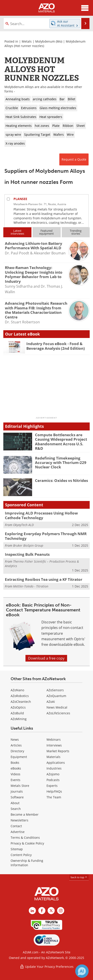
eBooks (16, 768)
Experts (52, 786)
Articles (16, 745)
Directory (17, 751)
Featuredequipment (46, 232)
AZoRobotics (20, 696)
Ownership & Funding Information (27, 863)
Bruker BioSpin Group (28, 545)
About (15, 803)
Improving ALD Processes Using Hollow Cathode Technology (41, 515)
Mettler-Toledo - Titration (31, 586)
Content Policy (21, 855)
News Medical (57, 707)
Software (17, 797)
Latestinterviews (17, 232)
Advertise (18, 832)
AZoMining (19, 719)
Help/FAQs (54, 791)
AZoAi (51, 702)
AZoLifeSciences (58, 713)
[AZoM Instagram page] (61, 911)
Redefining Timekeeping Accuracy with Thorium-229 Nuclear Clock (61, 463)
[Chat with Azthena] (82, 971)
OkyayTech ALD (23, 525)
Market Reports (58, 751)
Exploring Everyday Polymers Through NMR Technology (46, 536)
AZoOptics (18, 707)
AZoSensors (55, 690)
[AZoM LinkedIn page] (32, 911)
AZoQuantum (56, 696)
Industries (54, 768)
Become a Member (25, 814)
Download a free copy (46, 658)
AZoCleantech (21, 702)
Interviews (54, 745)
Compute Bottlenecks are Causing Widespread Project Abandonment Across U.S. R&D (61, 442)
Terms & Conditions (25, 838)
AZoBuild (17, 713)
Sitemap (17, 849)
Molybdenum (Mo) (49, 41)
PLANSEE (20, 199)
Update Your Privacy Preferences (47, 967)
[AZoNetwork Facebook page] (42, 911)
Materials (53, 757)
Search (16, 809)
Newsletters (19, 820)
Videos (15, 774)
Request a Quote (74, 159)
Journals (17, 791)
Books (15, 763)
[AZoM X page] (51, 911)
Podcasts (53, 780)
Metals (27, 41)
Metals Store (20, 786)
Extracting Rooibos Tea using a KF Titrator (44, 579)
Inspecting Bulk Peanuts (27, 554)
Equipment (19, 757)
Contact (16, 826)
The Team (54, 797)
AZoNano (17, 690)
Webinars (54, 739)
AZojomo (53, 774)
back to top (79, 877)
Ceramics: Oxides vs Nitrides (61, 480)
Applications (56, 763)
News (15, 739)
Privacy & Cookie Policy (27, 843)
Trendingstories (76, 232)
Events (15, 780)
